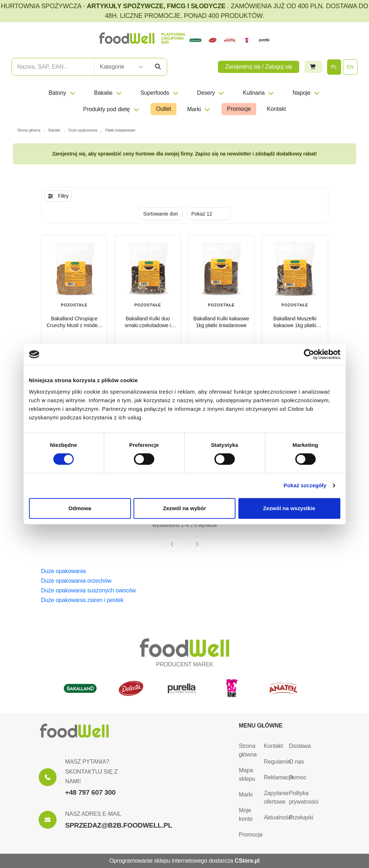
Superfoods (160, 93)
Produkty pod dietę (111, 109)
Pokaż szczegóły (305, 485)
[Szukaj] (158, 67)
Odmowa (80, 508)
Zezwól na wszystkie (289, 508)
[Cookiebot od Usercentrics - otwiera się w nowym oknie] (309, 354)
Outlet (164, 109)
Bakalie (108, 93)
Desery (211, 93)
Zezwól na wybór (184, 508)
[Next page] (197, 544)
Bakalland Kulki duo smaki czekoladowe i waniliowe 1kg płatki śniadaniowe (148, 322)
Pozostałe (148, 305)
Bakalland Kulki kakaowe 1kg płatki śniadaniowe (221, 322)
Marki (199, 109)
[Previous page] (173, 544)
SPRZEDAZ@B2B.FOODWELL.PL (119, 825)
